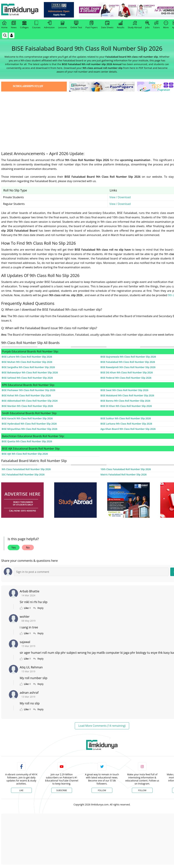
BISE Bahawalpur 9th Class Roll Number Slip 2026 (30, 372)
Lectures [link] (63, 25)
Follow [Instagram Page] (142, 790)
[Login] (12, 35)
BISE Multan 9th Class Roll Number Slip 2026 (27, 362)
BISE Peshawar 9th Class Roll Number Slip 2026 (28, 390)
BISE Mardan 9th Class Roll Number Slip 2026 (27, 406)
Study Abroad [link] (135, 25)
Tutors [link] (156, 25)
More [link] (166, 25)
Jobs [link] (147, 25)
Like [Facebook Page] (21, 790)
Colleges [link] (24, 25)
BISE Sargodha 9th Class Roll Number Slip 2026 (28, 367)
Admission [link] (49, 25)
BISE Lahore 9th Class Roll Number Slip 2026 (27, 357)
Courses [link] (36, 25)
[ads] (22, 500)
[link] (59, 10)
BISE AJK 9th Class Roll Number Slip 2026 (25, 454)
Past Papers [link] (92, 25)
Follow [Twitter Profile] (102, 790)
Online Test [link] (76, 25)
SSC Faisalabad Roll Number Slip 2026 (23, 474)
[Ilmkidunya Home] (20, 10)
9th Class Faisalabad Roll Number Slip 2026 (26, 469)
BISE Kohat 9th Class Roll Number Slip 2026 (26, 395)
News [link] (14, 25)
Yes (14, 547)
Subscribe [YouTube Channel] (62, 790)
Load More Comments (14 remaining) (102, 726)
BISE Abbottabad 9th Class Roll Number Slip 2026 (30, 401)
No (28, 547)
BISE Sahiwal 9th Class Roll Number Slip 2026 (27, 378)
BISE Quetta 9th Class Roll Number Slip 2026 (27, 441)
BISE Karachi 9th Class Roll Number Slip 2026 (27, 418)
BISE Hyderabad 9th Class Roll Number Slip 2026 (29, 424)
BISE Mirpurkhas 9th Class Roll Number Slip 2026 (29, 429)
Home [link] (4, 25)
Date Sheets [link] (107, 25)
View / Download (120, 197)
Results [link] (121, 25)
